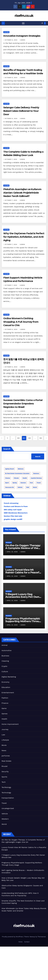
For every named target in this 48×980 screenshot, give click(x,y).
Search (7, 449)
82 (18, 438)
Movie (4, 745)
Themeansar (42, 937)
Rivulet (5, 766)
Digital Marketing (9, 677)
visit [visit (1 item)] (28, 487)
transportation (8, 798)
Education (6, 687)
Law (3, 735)
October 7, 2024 (11, 159)
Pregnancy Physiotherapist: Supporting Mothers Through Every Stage (24, 621)
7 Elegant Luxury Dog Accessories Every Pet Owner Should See (24, 597)
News (4, 750)
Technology (6, 793)
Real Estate (6, 761)
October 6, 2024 (11, 329)
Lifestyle (5, 740)
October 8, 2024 (11, 40)
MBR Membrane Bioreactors (16, 513)
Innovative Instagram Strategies (22, 36)
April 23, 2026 (12, 552)
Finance (5, 703)
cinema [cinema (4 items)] (8, 478)
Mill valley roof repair (13, 510)
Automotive (7, 650)
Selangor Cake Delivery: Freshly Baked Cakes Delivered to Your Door (21, 111)
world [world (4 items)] (35, 487)
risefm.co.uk (24, 16)
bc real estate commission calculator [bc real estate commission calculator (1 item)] (17, 473)
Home (20, 942)
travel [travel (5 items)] (39, 483)
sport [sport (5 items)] (7, 483)
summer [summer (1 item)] (23, 483)
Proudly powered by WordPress (13, 937)
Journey (5, 729)
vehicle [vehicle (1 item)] (20, 487)
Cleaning (5, 661)
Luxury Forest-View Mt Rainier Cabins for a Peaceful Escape (23, 572)
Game (4, 708)
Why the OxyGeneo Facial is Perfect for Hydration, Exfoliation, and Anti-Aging (24, 237)
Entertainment (8, 693)
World (4, 824)
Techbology (6, 787)
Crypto (4, 666)
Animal (5, 645)
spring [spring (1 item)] (15, 483)
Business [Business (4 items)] (36, 473)
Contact (27, 942)
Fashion (5, 698)
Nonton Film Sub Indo (13, 516)
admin (22, 40)
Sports (4, 777)
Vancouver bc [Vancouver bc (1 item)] (10, 487)
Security (5, 772)
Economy (6, 682)
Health (4, 719)
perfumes (6, 756)
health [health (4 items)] (25, 478)
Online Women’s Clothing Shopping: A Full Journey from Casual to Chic (21, 322)
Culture (6, 32)
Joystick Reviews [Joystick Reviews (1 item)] (36, 478)
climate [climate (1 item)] (16, 478)
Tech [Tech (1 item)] (31, 483)
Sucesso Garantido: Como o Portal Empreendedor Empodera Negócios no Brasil (23, 404)
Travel (4, 803)
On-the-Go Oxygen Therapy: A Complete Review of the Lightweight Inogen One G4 (23, 548)
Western (5, 819)
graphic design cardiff (13, 519)
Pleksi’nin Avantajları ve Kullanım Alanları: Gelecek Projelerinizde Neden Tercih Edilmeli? (22, 193)
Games (5, 714)
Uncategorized (8, 808)
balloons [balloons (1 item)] (21, 469)
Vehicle (5, 814)
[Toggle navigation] (23, 23)
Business (9, 542)
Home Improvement (10, 724)
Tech (4, 782)
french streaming (11, 503)
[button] (42, 23)
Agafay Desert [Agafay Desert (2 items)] (10, 469)
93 (41, 438)
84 (30, 438)
